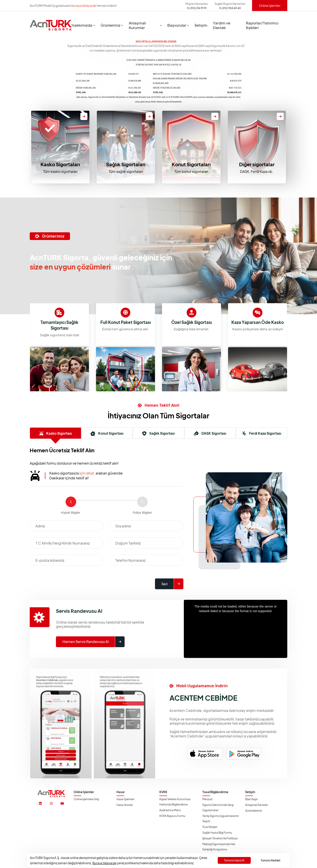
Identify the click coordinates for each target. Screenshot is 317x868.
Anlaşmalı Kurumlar (137, 25)
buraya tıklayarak (84, 6)
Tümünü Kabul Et (234, 860)
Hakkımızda (82, 25)
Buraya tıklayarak (104, 863)
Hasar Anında (125, 805)
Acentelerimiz (253, 811)
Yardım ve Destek (222, 25)
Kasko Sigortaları (60, 164)
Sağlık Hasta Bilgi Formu (217, 833)
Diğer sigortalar (257, 164)
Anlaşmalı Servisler (257, 805)
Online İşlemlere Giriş (86, 799)
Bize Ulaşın (252, 799)
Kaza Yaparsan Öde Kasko (60, 326)
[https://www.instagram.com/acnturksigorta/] (51, 803)
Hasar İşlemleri (125, 799)
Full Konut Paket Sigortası (192, 323)
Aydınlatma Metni (170, 810)
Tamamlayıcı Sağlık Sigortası (126, 326)
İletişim (201, 25)
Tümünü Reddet (271, 860)
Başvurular (177, 25)
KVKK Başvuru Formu (172, 816)
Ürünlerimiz (111, 25)
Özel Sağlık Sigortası (258, 323)
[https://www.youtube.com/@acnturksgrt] (62, 803)
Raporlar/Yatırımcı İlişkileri (262, 25)
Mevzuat (207, 799)
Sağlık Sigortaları (126, 164)
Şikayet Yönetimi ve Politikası (220, 838)
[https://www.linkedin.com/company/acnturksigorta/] (40, 803)
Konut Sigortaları (191, 164)
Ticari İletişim (210, 827)
